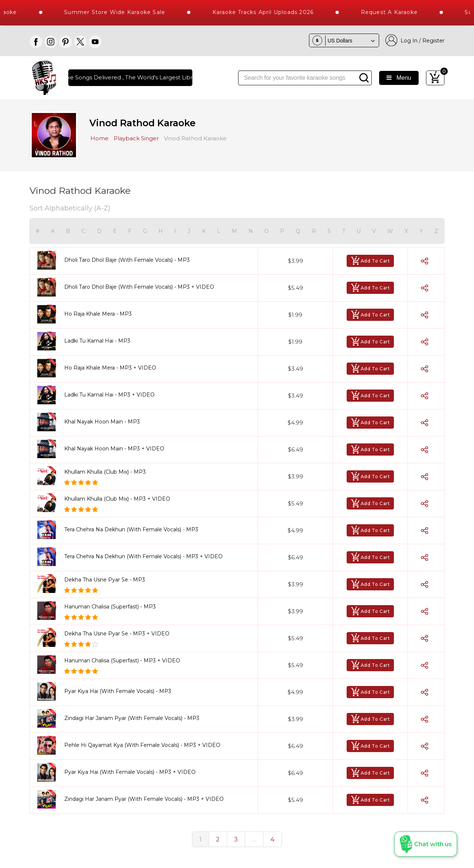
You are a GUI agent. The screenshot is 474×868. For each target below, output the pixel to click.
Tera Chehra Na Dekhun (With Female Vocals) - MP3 (131, 529)
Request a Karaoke (404, 12)
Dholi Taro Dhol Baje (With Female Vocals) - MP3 (127, 260)
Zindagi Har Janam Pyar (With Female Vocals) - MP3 (132, 718)
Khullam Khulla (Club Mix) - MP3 (105, 472)
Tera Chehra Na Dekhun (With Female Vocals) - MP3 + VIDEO (143, 556)
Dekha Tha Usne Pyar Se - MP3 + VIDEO (117, 634)
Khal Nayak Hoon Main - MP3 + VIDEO (114, 449)
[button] (426, 844)
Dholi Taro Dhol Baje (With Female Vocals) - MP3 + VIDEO (139, 287)
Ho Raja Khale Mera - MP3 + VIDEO (110, 368)
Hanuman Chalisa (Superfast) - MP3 (110, 607)
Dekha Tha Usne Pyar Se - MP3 (105, 580)
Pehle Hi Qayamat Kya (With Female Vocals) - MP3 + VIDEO (142, 745)
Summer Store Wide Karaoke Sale (130, 12)
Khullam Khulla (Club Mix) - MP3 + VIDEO (117, 499)
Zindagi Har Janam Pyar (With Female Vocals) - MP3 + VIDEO (144, 799)
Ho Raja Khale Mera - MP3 (98, 314)
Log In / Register (415, 40)
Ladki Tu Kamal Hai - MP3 (97, 341)
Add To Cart (370, 261)
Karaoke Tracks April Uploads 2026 (278, 12)
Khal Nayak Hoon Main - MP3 (102, 422)
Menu (399, 78)
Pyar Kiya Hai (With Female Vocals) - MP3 (118, 691)
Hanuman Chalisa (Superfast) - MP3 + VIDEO (122, 661)
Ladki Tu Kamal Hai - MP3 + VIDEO (109, 395)
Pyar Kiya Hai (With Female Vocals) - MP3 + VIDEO (130, 772)
